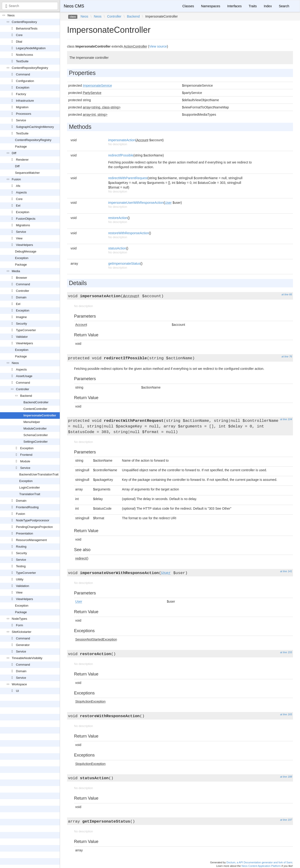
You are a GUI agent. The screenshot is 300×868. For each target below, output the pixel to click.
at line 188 (286, 777)
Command (23, 74)
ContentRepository (24, 22)
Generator (23, 645)
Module (25, 461)
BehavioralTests (27, 28)
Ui (17, 691)
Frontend (26, 455)
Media (16, 271)
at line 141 (286, 571)
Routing (21, 547)
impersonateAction (122, 140)
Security (21, 324)
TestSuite (22, 61)
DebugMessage (26, 251)
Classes (188, 6)
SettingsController (36, 442)
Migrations (23, 225)
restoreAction (118, 218)
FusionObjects (26, 219)
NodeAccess (24, 55)
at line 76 (287, 356)
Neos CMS (74, 6)
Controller (22, 291)
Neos (11, 15)
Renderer (22, 160)
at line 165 (286, 714)
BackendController (36, 402)
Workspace (19, 684)
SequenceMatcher (27, 173)
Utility (20, 579)
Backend (26, 396)
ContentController (35, 409)
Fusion (16, 179)
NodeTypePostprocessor (33, 520)
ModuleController (35, 428)
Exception (23, 87)
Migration (22, 107)
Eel (18, 206)
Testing (21, 566)
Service (21, 120)
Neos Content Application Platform (261, 866)
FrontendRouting (27, 507)
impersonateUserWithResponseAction (136, 203)
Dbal (19, 42)
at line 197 (286, 820)
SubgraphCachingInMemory (35, 127)
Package (21, 147)
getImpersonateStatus (124, 263)
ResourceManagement (31, 540)
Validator (22, 337)
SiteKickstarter (22, 632)
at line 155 (286, 652)
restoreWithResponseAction (129, 233)
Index (268, 6)
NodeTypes (19, 619)
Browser (22, 278)
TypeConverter (26, 330)
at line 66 (287, 294)
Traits (253, 6)
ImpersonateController (40, 415)
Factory (21, 94)
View (19, 238)
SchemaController (36, 435)
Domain (21, 297)
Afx (18, 186)
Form (19, 625)
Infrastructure (25, 101)
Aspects (21, 192)
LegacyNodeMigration (31, 48)
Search (284, 6)
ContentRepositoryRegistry (30, 68)
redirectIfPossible (121, 155)
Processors (24, 114)
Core (19, 35)
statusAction (117, 248)
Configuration (25, 81)
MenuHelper (32, 422)
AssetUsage (24, 376)
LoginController (30, 488)
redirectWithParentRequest (128, 178)
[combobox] (30, 6)
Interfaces (234, 6)
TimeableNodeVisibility (27, 658)
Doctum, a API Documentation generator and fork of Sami (259, 862)
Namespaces (211, 6)
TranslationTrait (30, 494)
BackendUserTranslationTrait (39, 474)
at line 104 (286, 419)
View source (158, 46)
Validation (22, 586)
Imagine (21, 317)
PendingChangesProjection (34, 527)
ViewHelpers (24, 245)
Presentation (24, 533)
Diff (14, 153)
